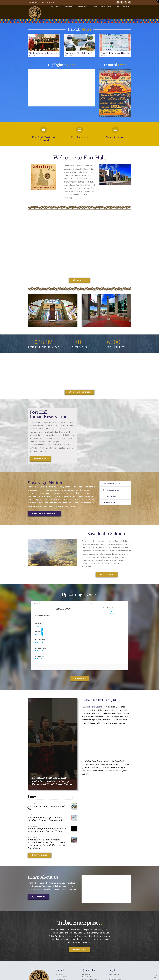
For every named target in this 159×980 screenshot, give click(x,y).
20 (39, 648)
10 (71, 632)
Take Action (107, 574)
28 (47, 656)
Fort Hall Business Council (44, 139)
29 (55, 656)
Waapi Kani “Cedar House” (96, 707)
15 (55, 640)
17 (71, 640)
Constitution (113, 977)
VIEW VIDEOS (79, 280)
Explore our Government (44, 514)
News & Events (115, 137)
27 (39, 656)
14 (47, 640)
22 (55, 648)
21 (47, 648)
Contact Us (38, 897)
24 (71, 648)
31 (47, 624)
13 (39, 640)
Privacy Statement (114, 974)
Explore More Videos (79, 392)
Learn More (40, 459)
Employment (79, 137)
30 (39, 624)
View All (80, 678)
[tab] (115, 484)
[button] (157, 2)
